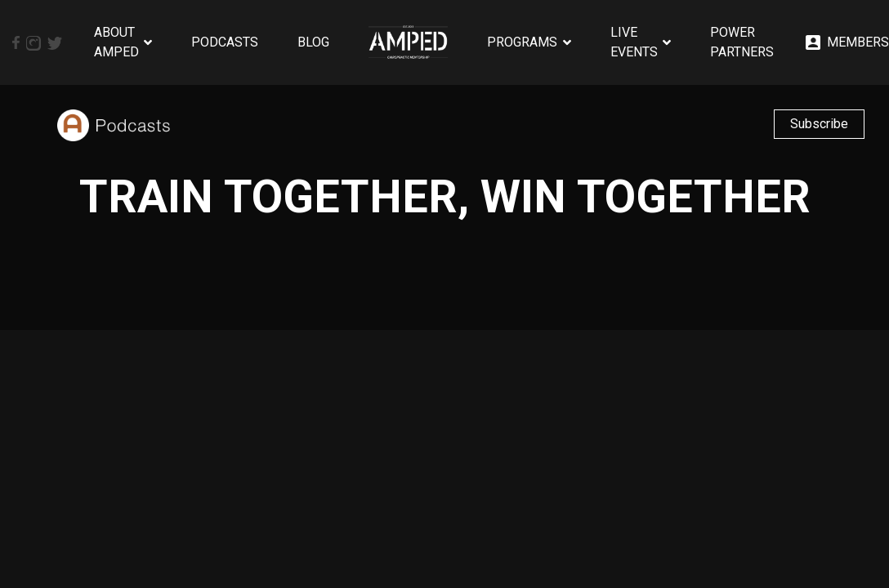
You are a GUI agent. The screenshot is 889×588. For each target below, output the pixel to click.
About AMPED (116, 42)
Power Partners (742, 42)
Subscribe (819, 124)
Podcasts (225, 42)
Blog (313, 42)
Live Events (634, 42)
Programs (522, 42)
